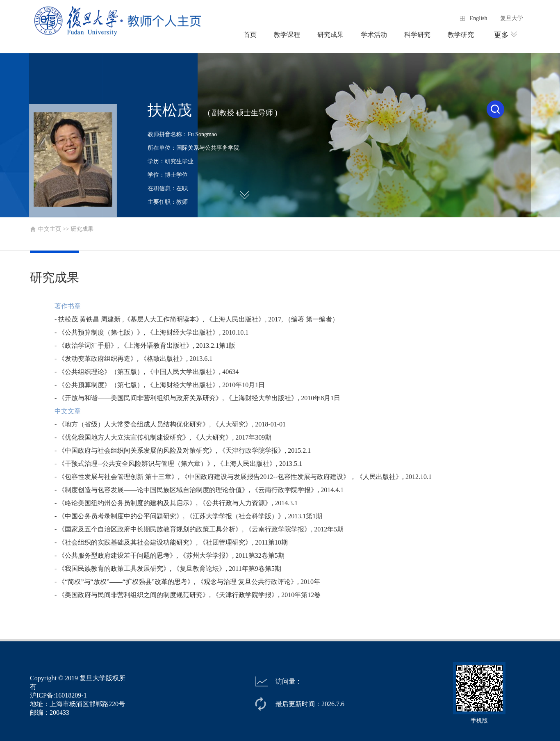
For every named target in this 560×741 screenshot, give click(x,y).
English (479, 18)
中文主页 (50, 229)
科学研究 (417, 35)
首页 (250, 35)
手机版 (479, 721)
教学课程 (287, 35)
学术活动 (374, 35)
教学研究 (461, 35)
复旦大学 (512, 18)
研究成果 (330, 35)
